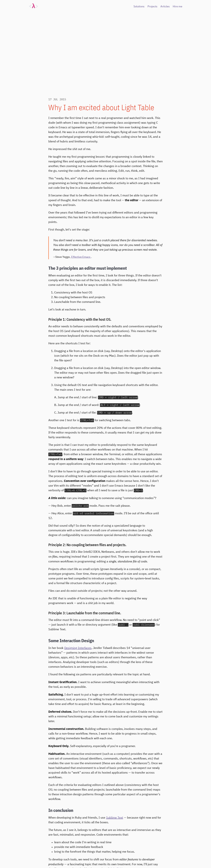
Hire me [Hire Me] (178, 7)
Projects (152, 7)
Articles (165, 7)
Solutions (139, 7)
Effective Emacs (81, 257)
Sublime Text (115, 818)
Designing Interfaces (78, 648)
